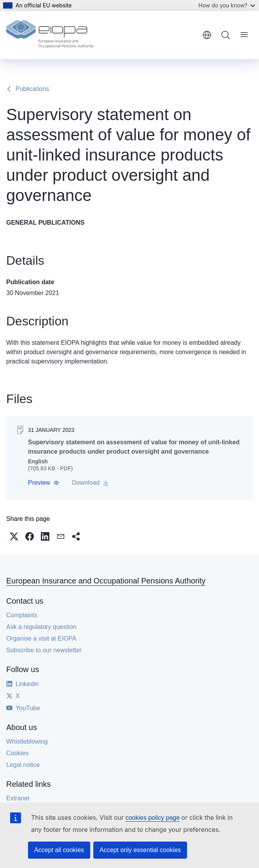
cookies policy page (152, 818)
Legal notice (23, 765)
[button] (44, 483)
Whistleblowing (27, 741)
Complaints (22, 615)
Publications (32, 89)
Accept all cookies (59, 850)
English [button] (207, 35)
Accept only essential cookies (140, 850)
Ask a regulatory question (41, 627)
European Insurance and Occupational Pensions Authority (106, 581)
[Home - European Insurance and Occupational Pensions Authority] (50, 35)
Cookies (17, 753)
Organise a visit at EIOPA (41, 638)
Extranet (18, 798)
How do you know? (227, 5)
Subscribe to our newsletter (44, 650)
